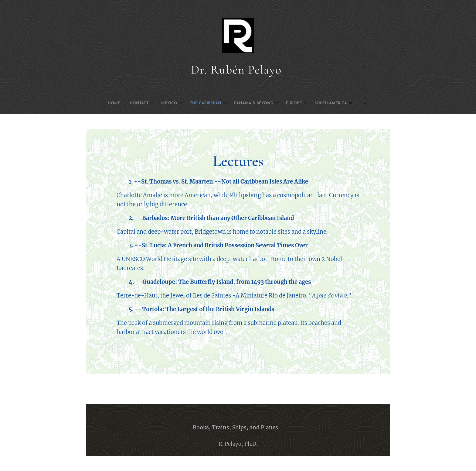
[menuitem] (173, 103)
